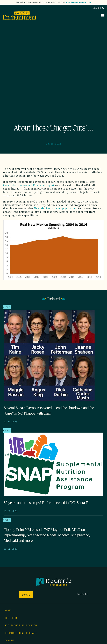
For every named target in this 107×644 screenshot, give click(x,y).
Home (8, 610)
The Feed (11, 618)
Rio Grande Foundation (79, 2)
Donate (26, 595)
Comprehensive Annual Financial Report (29, 185)
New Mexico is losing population (55, 208)
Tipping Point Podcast (21, 633)
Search (99, 8)
